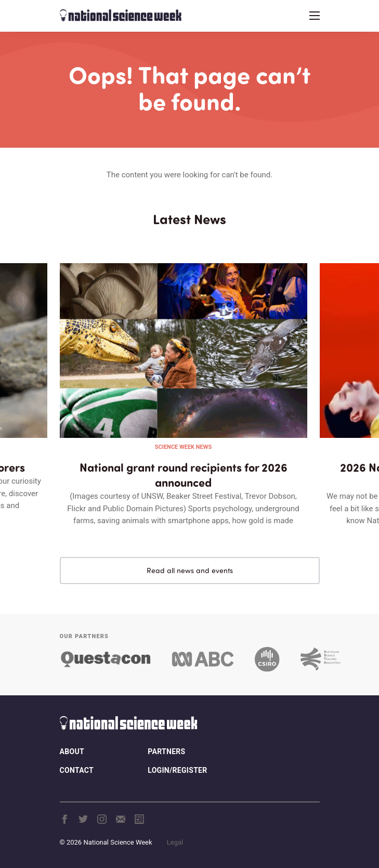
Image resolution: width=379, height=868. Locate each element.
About (72, 752)
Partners (166, 752)
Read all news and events (190, 570)
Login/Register (177, 770)
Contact (77, 770)
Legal (175, 842)
